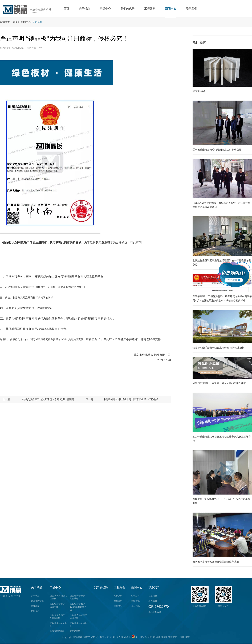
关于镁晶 (84, 9)
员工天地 (135, 606)
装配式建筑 (75, 631)
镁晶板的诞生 (37, 601)
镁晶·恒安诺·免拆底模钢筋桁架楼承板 (78, 607)
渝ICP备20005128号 (120, 637)
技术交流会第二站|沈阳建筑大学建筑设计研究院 (48, 399)
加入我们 (153, 601)
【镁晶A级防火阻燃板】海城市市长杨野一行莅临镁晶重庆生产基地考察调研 (133, 399)
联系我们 (192, 9)
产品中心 (105, 9)
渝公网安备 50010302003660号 (149, 637)
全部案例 (118, 601)
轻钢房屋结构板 (57, 631)
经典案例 (118, 596)
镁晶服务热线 (155, 612)
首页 (66, 9)
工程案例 (150, 9)
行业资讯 (135, 601)
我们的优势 (128, 9)
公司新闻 (37, 22)
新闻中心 (171, 9)
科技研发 (35, 606)
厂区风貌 (35, 611)
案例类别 (118, 606)
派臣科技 (185, 637)
